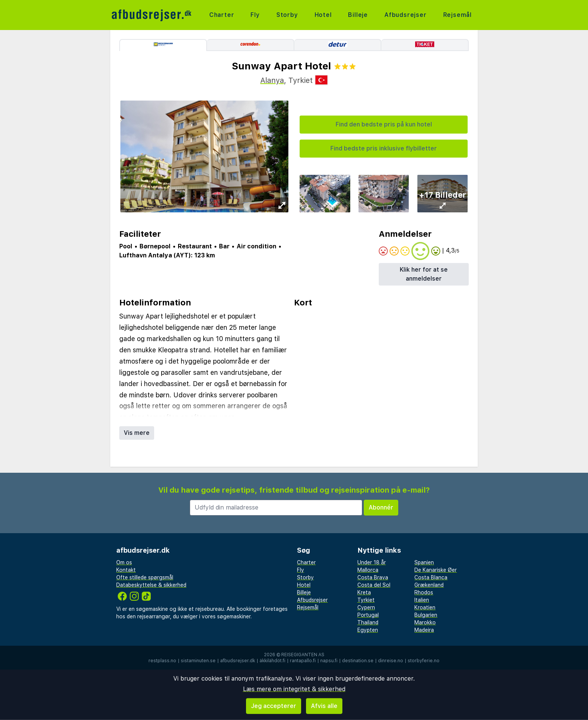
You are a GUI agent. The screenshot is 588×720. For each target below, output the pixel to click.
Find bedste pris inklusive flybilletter (384, 148)
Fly (255, 15)
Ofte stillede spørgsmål (145, 577)
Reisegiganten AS (303, 655)
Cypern (366, 607)
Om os (124, 562)
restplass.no (162, 661)
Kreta (364, 592)
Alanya (272, 80)
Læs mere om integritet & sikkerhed (294, 689)
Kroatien (425, 607)
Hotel (323, 15)
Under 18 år (372, 562)
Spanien (424, 562)
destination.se (358, 661)
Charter (222, 15)
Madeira (424, 630)
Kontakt (126, 570)
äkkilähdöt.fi (272, 661)
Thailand (368, 622)
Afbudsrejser (406, 15)
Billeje (358, 15)
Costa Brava (373, 577)
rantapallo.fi (303, 661)
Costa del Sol (374, 585)
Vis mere (137, 433)
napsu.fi (329, 661)
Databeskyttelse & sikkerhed (151, 585)
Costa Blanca (431, 577)
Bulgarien (426, 615)
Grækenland (429, 585)
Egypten (368, 630)
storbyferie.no (424, 661)
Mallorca (368, 570)
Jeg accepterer (274, 706)
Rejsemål (457, 15)
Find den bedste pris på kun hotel (384, 124)
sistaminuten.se (198, 661)
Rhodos (424, 592)
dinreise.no (391, 661)
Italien (422, 600)
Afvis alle (324, 706)
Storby (287, 15)
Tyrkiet (366, 600)
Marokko (425, 622)
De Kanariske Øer (436, 570)
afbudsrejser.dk (238, 661)
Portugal (368, 615)
